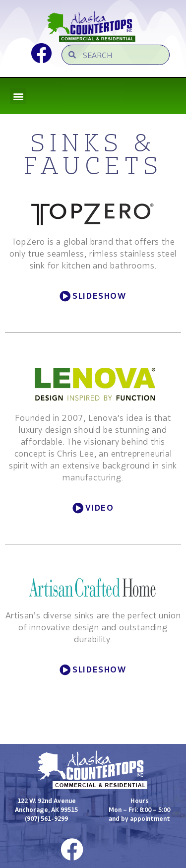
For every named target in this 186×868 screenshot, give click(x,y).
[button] (18, 96)
